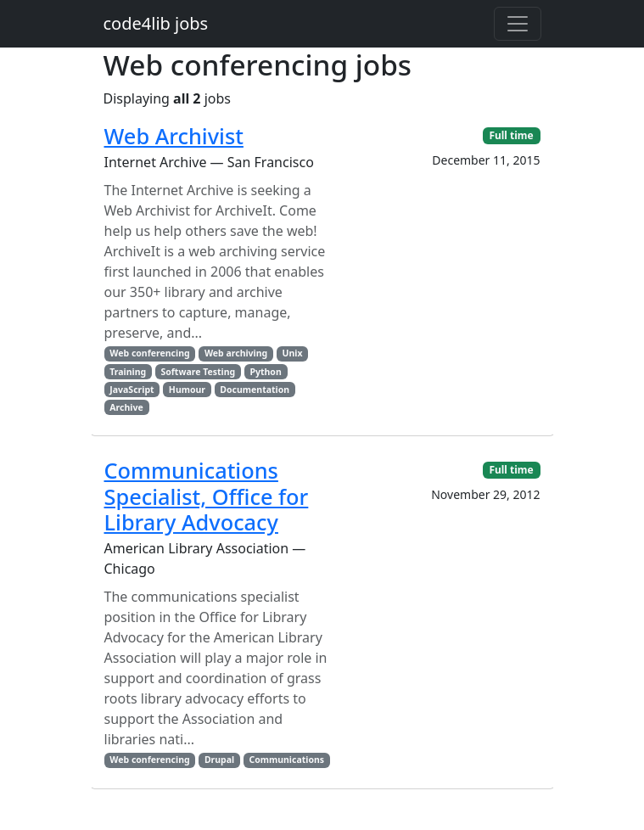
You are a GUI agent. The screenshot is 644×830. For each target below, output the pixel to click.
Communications (286, 760)
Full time (511, 135)
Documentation (255, 390)
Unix (293, 353)
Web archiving (236, 353)
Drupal (219, 760)
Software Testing (198, 372)
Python (265, 372)
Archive (126, 407)
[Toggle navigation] (518, 24)
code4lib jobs (156, 23)
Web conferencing (149, 353)
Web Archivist (174, 136)
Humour (187, 390)
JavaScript (132, 390)
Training (128, 372)
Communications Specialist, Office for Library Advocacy (207, 496)
